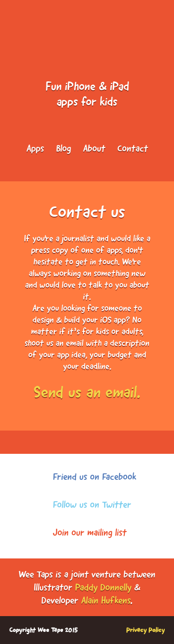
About (94, 148)
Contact (133, 148)
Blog (64, 148)
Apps (35, 148)
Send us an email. (87, 392)
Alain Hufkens (106, 600)
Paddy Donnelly (103, 587)
